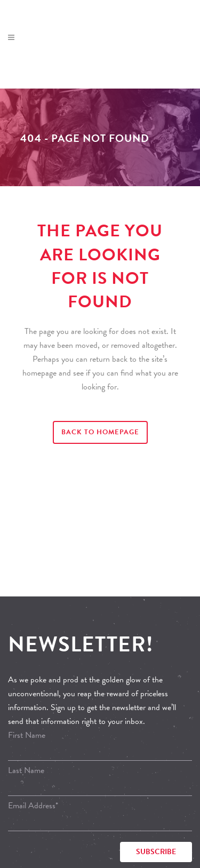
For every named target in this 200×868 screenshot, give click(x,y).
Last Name (26, 770)
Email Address (33, 806)
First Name (27, 735)
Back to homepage (100, 432)
